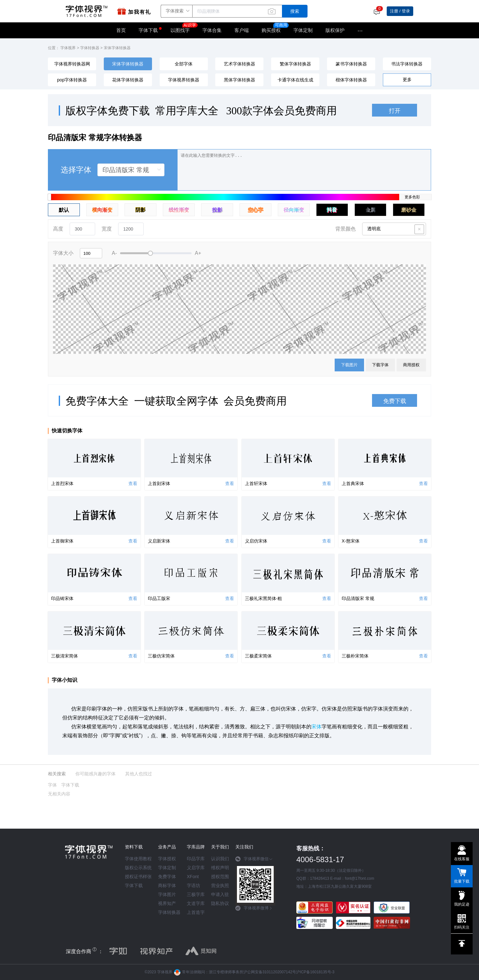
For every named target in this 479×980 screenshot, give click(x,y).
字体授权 (167, 859)
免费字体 (167, 877)
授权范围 (220, 877)
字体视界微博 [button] (254, 908)
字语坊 (194, 885)
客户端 (242, 30)
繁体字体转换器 (295, 64)
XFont (193, 877)
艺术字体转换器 (240, 64)
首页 (121, 30)
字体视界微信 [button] (254, 859)
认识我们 (220, 859)
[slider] (156, 253)
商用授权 (411, 365)
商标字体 (167, 885)
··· (360, 30)
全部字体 (184, 64)
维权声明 (220, 868)
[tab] (255, 861)
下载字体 (380, 365)
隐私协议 (220, 903)
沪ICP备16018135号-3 (315, 972)
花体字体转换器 (128, 80)
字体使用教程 (138, 859)
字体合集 (212, 30)
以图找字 (183, 28)
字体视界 (68, 48)
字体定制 (303, 30)
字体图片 (167, 894)
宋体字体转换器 (117, 48)
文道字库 (196, 903)
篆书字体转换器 (351, 64)
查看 (133, 483)
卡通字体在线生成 (295, 80)
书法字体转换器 (407, 64)
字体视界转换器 (184, 80)
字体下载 (148, 30)
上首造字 (196, 912)
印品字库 (196, 859)
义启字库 (196, 868)
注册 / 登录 (400, 11)
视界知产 (167, 903)
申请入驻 (220, 894)
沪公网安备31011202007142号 (270, 972)
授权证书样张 (138, 877)
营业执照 (220, 885)
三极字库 (196, 894)
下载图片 (349, 365)
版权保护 (335, 30)
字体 (52, 785)
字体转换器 (90, 48)
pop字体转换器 (72, 80)
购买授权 (271, 30)
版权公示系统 (138, 868)
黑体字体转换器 (240, 80)
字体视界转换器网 (72, 64)
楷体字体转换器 (351, 80)
